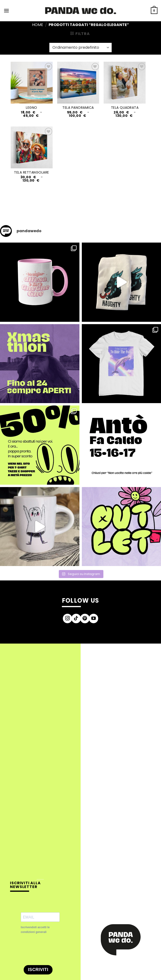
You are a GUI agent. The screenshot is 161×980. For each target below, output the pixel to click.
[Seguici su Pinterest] (85, 618)
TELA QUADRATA (125, 108)
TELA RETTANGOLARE (32, 172)
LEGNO (32, 108)
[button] (6, 11)
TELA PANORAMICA (78, 108)
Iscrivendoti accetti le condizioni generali (35, 930)
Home (38, 25)
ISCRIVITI (38, 970)
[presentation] (57, 950)
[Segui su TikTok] (76, 618)
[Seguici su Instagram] (68, 618)
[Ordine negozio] (80, 48)
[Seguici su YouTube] (94, 618)
